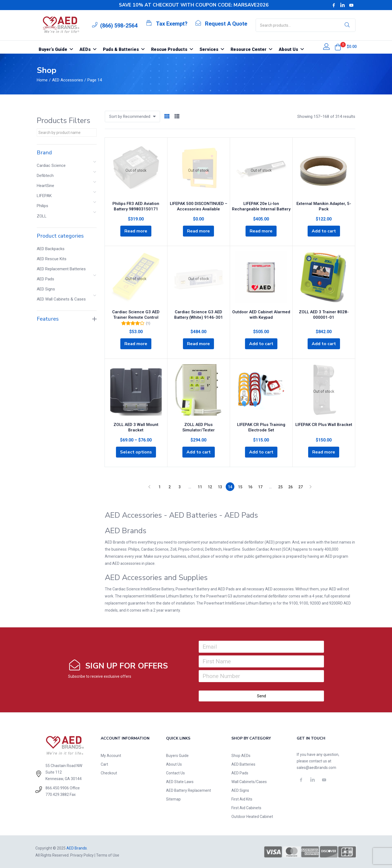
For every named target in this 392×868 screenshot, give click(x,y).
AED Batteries (243, 764)
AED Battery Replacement (189, 790)
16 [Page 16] (250, 487)
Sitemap (173, 799)
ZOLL (42, 216)
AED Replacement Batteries (61, 269)
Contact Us (175, 773)
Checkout (109, 773)
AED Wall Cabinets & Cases (61, 299)
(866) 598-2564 (119, 26)
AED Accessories (68, 80)
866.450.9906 (57, 788)
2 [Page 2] (170, 487)
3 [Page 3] (180, 487)
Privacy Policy (82, 855)
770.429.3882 (57, 795)
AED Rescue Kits (52, 259)
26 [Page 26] (290, 487)
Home (42, 80)
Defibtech (45, 176)
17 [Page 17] (260, 487)
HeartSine (45, 186)
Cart (104, 764)
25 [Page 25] (280, 487)
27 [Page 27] (301, 487)
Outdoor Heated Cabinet (252, 817)
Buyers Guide (177, 756)
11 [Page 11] (200, 487)
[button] (338, 47)
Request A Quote (226, 24)
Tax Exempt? (172, 24)
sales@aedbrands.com (316, 768)
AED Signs (46, 289)
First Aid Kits (242, 799)
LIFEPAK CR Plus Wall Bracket (324, 425)
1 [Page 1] (160, 487)
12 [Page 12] (210, 487)
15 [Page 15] (240, 487)
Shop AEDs (241, 756)
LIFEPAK (44, 196)
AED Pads (45, 279)
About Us (174, 764)
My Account (111, 756)
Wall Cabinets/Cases (249, 782)
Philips (42, 206)
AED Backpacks (51, 249)
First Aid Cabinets (246, 808)
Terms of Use (108, 855)
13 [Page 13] (220, 487)
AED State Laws (180, 782)
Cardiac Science (51, 165)
